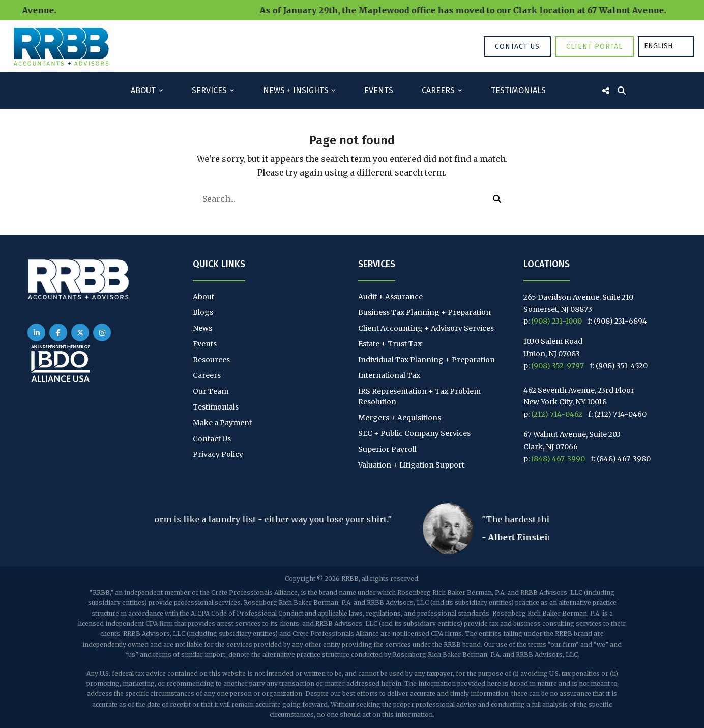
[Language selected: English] (666, 47)
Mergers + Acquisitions (400, 418)
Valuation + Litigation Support (411, 465)
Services (209, 90)
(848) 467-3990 (558, 459)
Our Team (211, 391)
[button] (497, 199)
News (202, 328)
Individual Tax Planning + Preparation (427, 360)
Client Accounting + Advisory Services (426, 328)
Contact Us (517, 47)
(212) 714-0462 (557, 414)
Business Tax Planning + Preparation (424, 312)
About (143, 90)
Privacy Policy (218, 454)
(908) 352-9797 (558, 366)
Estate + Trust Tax (390, 344)
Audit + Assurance (390, 297)
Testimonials (518, 90)
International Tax (389, 375)
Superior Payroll (387, 449)
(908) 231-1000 (556, 321)
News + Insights (296, 90)
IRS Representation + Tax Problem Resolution (419, 397)
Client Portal (594, 47)
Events (379, 90)
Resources (211, 360)
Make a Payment (222, 423)
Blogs (203, 312)
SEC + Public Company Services (414, 433)
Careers (438, 90)
